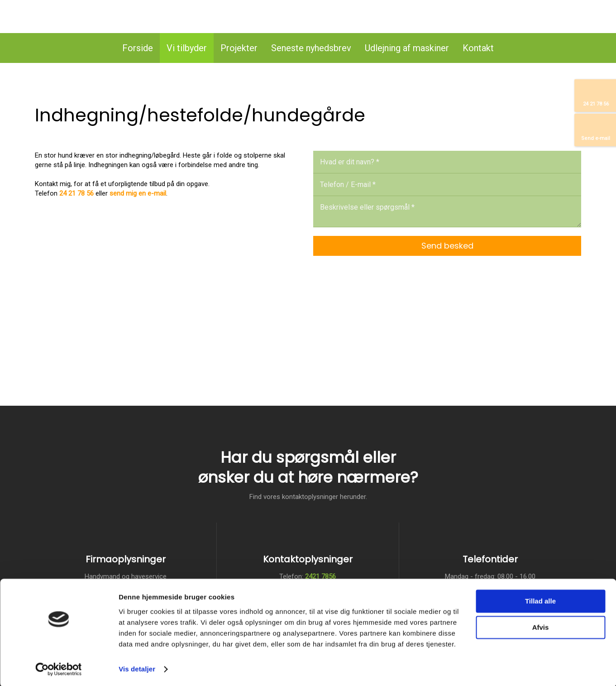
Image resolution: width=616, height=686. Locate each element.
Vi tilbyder (187, 48)
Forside (138, 48)
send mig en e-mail (138, 193)
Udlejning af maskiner (407, 48)
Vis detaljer (137, 668)
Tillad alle (540, 600)
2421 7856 (320, 576)
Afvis (541, 626)
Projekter (239, 48)
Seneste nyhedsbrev (311, 48)
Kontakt (478, 48)
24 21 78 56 (76, 193)
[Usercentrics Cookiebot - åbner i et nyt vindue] (59, 668)
